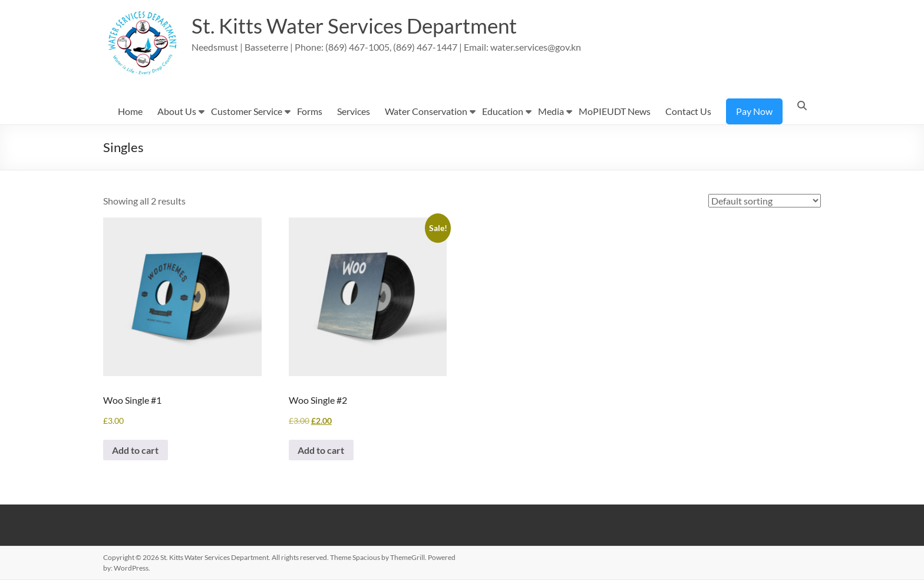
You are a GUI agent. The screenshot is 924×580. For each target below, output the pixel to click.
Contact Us (688, 111)
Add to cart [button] (136, 450)
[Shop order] (765, 201)
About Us (177, 111)
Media (551, 111)
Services (354, 111)
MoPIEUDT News (615, 111)
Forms (310, 111)
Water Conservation (426, 111)
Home (130, 111)
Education (503, 111)
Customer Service (247, 111)
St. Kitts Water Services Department (359, 25)
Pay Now (754, 111)
